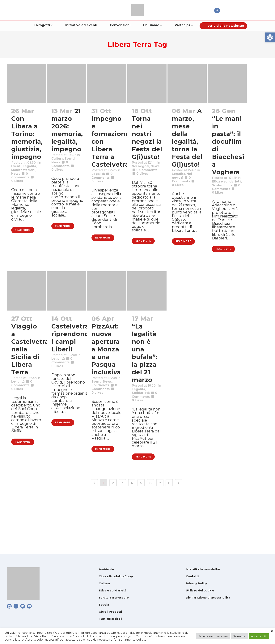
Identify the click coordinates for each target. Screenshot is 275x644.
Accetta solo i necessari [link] (213, 636)
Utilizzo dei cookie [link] (200, 590)
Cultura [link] (59, 165)
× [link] (272, 631)
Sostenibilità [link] (225, 193)
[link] (270, 37)
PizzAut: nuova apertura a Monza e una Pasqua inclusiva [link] (107, 380)
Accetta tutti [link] (259, 636)
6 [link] (150, 540)
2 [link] (113, 540)
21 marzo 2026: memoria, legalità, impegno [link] (67, 130)
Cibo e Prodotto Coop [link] (116, 576)
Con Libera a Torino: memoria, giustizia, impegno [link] (27, 138)
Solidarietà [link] (102, 424)
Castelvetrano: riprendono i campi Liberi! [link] (75, 369)
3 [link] (123, 540)
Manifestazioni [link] (26, 183)
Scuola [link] (104, 605)
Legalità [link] (20, 178)
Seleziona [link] (239, 636)
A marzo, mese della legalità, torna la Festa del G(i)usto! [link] (187, 138)
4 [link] (132, 540)
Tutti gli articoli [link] (110, 619)
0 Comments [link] (105, 429)
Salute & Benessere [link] (114, 597)
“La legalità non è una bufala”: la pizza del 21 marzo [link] (145, 384)
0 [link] (18, 198)
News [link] (17, 188)
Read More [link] (23, 260)
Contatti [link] (192, 576)
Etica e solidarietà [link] (113, 590)
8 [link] (169, 540)
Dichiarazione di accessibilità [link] (208, 597)
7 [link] (160, 540)
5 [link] (141, 540)
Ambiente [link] (106, 569)
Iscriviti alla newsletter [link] (203, 569)
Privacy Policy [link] (196, 583)
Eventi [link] (18, 173)
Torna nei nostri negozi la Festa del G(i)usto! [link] (147, 138)
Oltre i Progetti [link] (110, 612)
